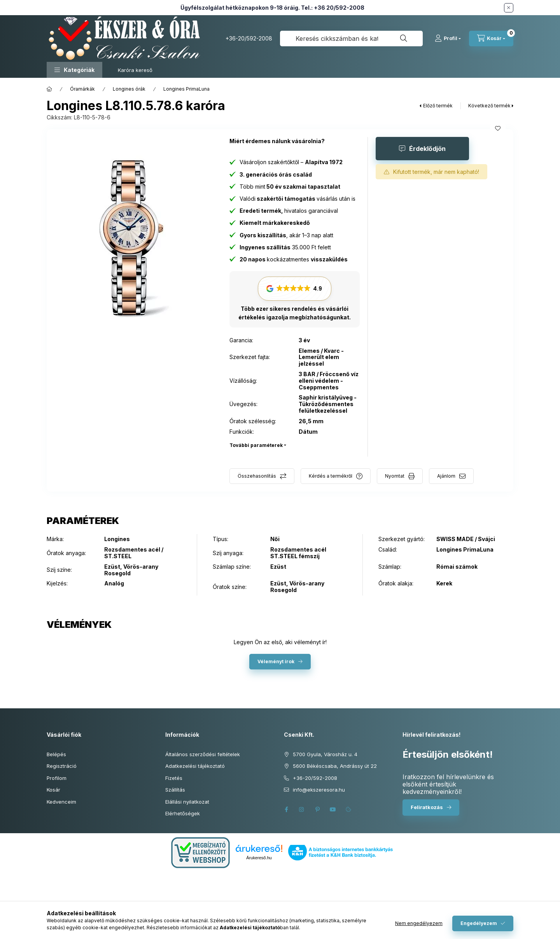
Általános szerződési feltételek (203, 754)
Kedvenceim (61, 802)
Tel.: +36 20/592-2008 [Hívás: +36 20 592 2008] (333, 8)
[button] (74, 70)
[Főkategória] (49, 89)
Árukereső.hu (259, 858)
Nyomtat (395, 476)
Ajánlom (446, 476)
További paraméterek (256, 445)
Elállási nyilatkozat (187, 802)
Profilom (57, 778)
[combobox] (351, 39)
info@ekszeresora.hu (319, 790)
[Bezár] (509, 8)
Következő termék (489, 106)
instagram (302, 809)
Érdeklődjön (427, 149)
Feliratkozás (427, 807)
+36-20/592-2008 (249, 38)
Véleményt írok (276, 661)
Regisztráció (62, 766)
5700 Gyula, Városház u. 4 (325, 754)
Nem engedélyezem (419, 923)
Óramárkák (82, 89)
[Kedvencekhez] (498, 128)
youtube (333, 809)
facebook (286, 809)
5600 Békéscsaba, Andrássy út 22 (335, 766)
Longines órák (129, 89)
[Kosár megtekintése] (491, 39)
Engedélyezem (479, 923)
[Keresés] (404, 39)
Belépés (56, 754)
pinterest (317, 809)
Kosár (53, 790)
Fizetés (174, 778)
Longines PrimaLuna (186, 89)
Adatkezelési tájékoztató (195, 766)
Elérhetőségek (183, 813)
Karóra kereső (135, 70)
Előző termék (438, 106)
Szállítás (175, 790)
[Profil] (448, 39)
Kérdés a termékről (331, 476)
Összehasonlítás (257, 476)
